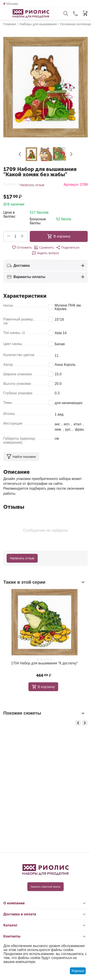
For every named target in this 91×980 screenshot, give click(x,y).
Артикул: (71, 185)
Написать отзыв (32, 185)
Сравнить (44, 247)
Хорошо (78, 971)
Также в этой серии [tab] (44, 582)
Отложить (22, 247)
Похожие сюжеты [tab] (44, 713)
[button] (68, 247)
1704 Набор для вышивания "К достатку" (44, 663)
